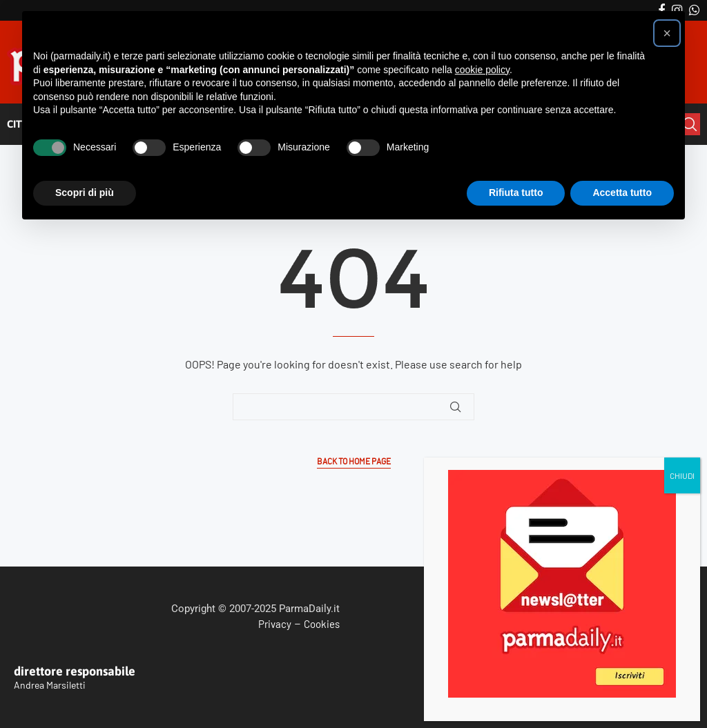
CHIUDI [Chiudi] (682, 244)
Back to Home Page (354, 462)
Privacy (275, 624)
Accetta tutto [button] (622, 193)
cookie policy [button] (482, 70)
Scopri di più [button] (85, 193)
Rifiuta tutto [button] (516, 193)
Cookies (322, 624)
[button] (667, 33)
